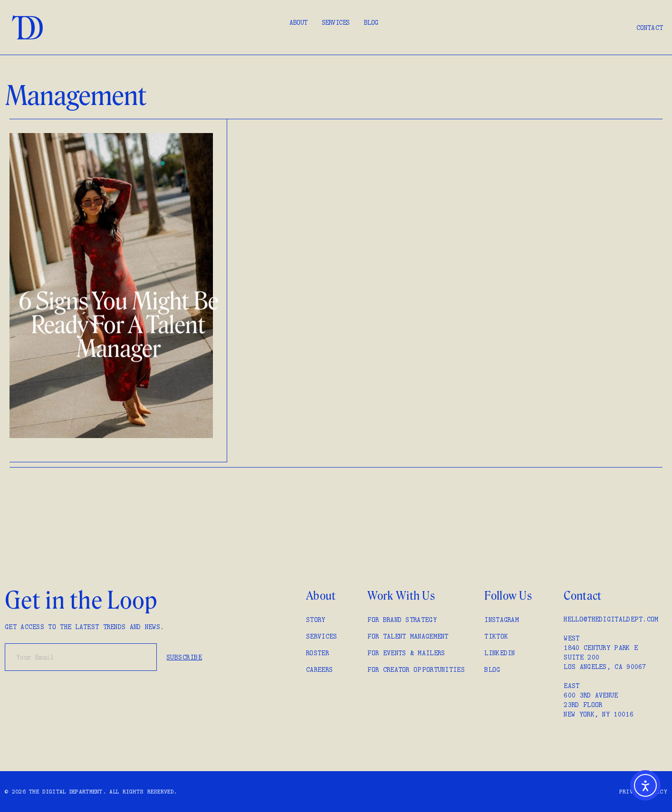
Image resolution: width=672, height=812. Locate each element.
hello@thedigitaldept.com (611, 619)
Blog (371, 22)
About (298, 22)
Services (336, 22)
